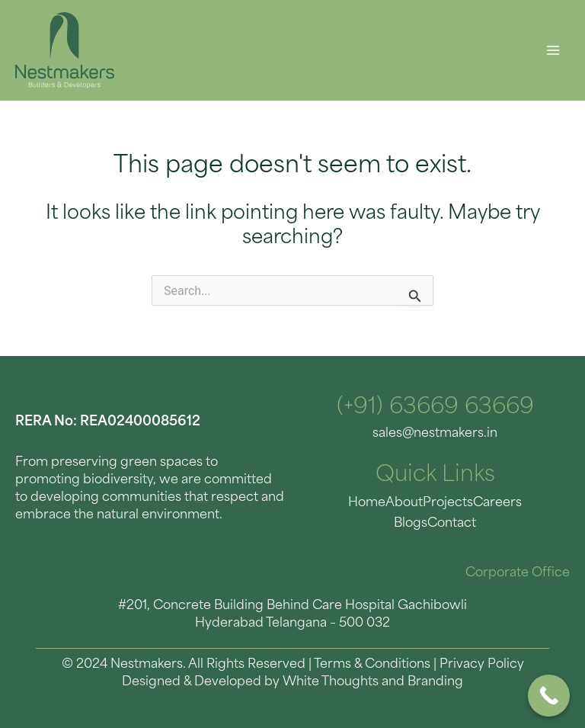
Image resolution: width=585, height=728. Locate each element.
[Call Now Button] (549, 696)
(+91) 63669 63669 (435, 408)
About (404, 503)
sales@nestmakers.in (435, 434)
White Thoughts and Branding (373, 682)
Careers (497, 503)
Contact (452, 524)
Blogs (411, 524)
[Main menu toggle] (553, 51)
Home (367, 503)
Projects (448, 503)
